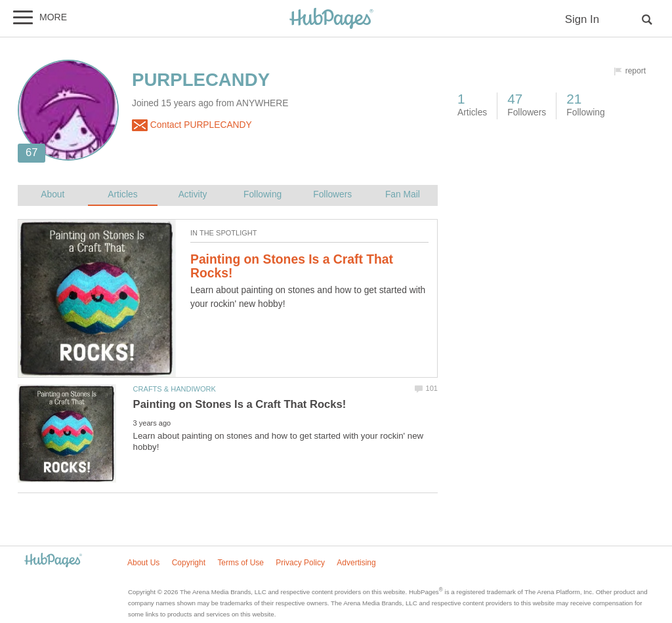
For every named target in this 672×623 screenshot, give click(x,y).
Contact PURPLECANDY (192, 125)
